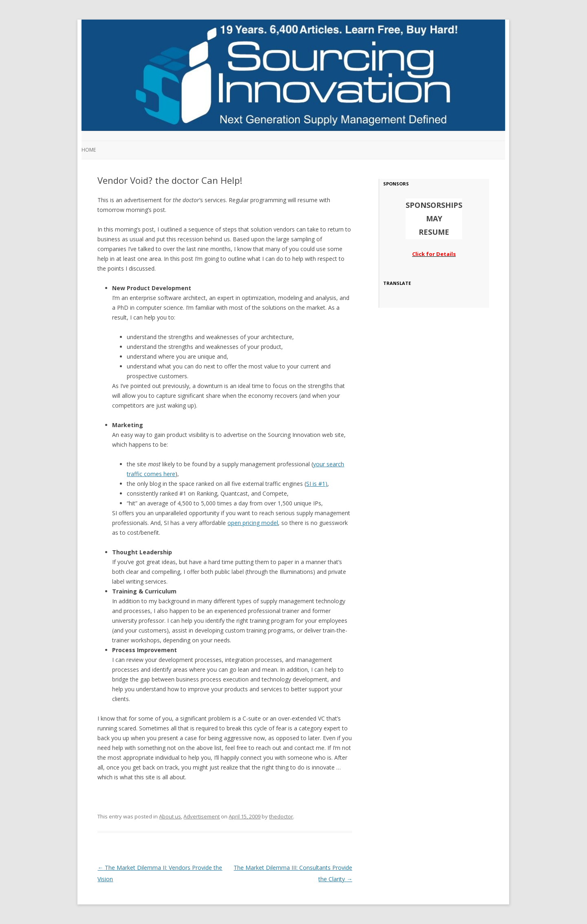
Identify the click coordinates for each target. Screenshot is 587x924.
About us (170, 816)
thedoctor (281, 816)
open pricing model (253, 523)
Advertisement (202, 816)
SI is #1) (317, 484)
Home (89, 150)
